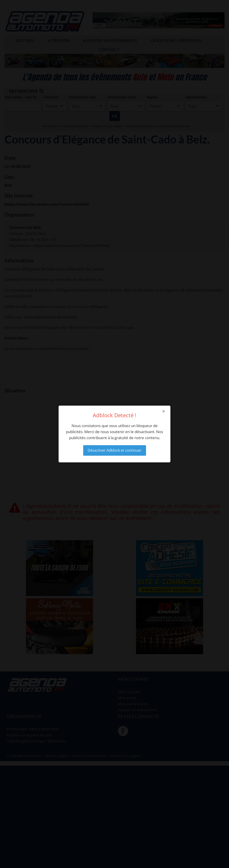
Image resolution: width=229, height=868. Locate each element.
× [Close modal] (164, 411)
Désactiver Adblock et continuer (115, 450)
